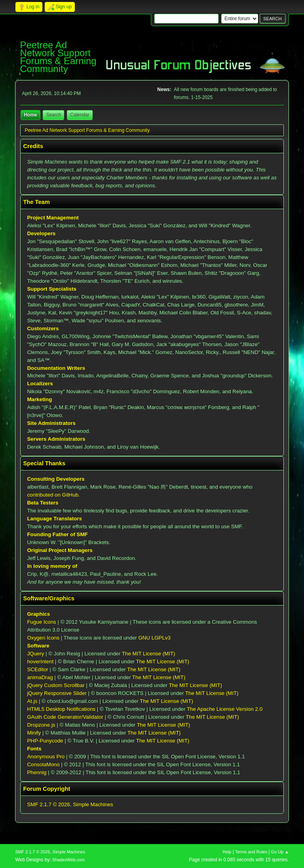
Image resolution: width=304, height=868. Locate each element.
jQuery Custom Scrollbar (56, 685)
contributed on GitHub (53, 495)
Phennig (37, 772)
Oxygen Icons (43, 638)
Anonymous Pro (46, 757)
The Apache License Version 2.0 (225, 709)
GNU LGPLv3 (154, 638)
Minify (34, 733)
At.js (32, 701)
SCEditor (37, 669)
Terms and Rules (251, 852)
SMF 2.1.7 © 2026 (48, 804)
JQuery (35, 654)
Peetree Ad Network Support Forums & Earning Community (58, 57)
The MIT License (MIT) (149, 654)
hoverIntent (40, 661)
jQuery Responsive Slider (57, 693)
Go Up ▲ (280, 852)
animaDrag (40, 677)
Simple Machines (93, 804)
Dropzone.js (41, 725)
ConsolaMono (43, 764)
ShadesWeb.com (68, 860)
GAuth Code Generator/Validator (65, 717)
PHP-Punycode (45, 741)
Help (227, 852)
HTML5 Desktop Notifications (61, 709)
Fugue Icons (41, 622)
